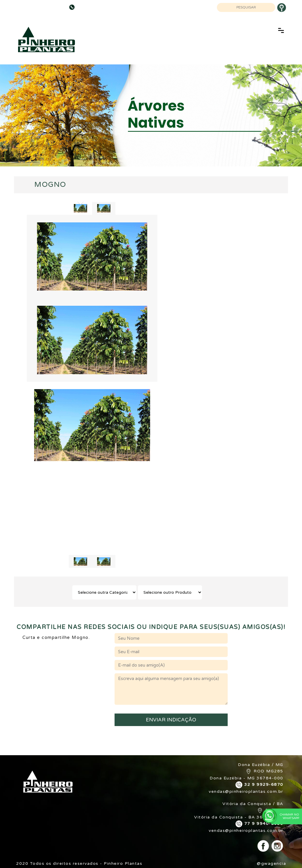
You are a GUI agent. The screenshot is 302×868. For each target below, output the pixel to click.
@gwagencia (271, 863)
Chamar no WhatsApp (285, 816)
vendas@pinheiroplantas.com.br (246, 791)
